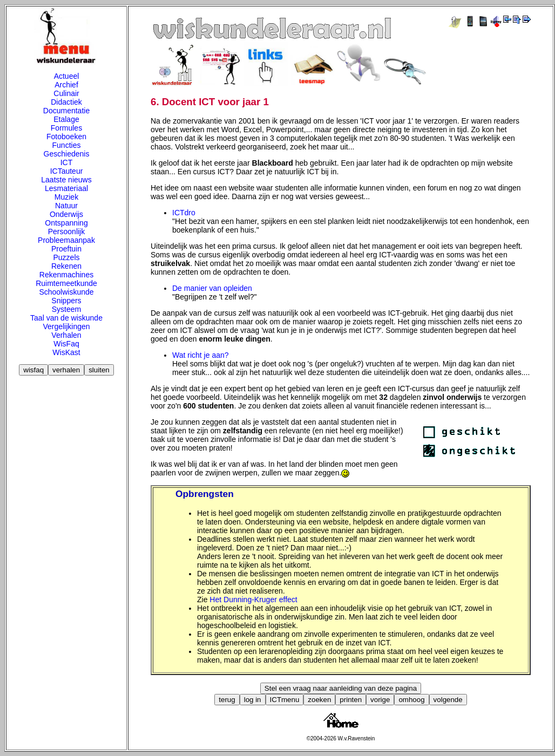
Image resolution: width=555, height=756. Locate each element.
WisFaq (66, 344)
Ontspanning (66, 223)
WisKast (66, 352)
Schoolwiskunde (66, 292)
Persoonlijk (66, 231)
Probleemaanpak (66, 240)
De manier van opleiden (212, 288)
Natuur (66, 206)
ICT (67, 162)
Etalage (66, 119)
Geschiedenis (67, 154)
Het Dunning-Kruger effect (253, 600)
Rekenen (66, 266)
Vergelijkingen (66, 326)
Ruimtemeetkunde (66, 283)
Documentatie (66, 111)
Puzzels (66, 257)
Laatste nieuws (66, 180)
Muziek (66, 197)
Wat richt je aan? (201, 355)
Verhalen (66, 335)
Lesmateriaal (66, 188)
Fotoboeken (66, 137)
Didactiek (66, 102)
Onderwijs (66, 214)
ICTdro (184, 213)
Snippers (66, 301)
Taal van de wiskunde (66, 318)
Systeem (66, 309)
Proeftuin (66, 249)
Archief (66, 85)
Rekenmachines (66, 275)
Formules (66, 128)
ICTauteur (67, 171)
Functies (67, 145)
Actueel (67, 76)
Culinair (66, 93)
